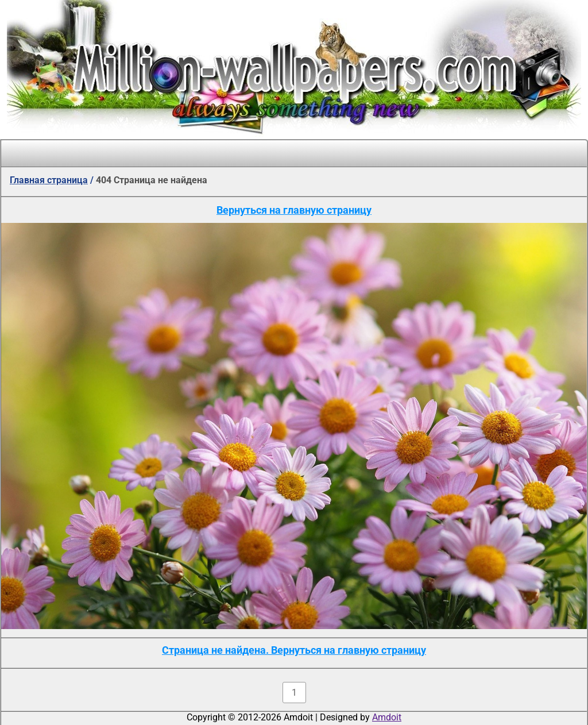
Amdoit (387, 717)
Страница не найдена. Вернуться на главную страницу (294, 650)
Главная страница (49, 180)
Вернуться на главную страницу (294, 210)
